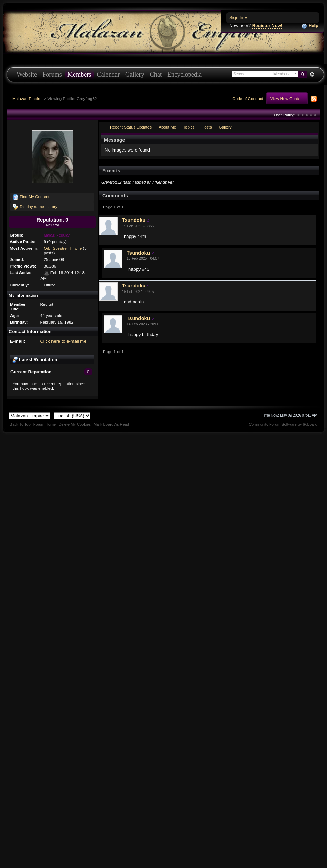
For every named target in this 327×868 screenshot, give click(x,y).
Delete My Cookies (75, 424)
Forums (52, 75)
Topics (189, 127)
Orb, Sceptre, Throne (63, 248)
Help (310, 26)
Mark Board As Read (111, 424)
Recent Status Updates (131, 127)
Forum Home (45, 424)
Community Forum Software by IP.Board (283, 424)
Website (27, 75)
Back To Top (20, 424)
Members (79, 75)
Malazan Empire (27, 98)
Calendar (108, 75)
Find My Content (31, 197)
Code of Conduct (248, 98)
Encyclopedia (185, 75)
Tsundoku (134, 220)
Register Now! (267, 26)
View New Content (287, 98)
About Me (167, 127)
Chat (156, 75)
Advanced (312, 75)
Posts (206, 127)
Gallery (135, 75)
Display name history (35, 207)
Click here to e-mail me (63, 341)
